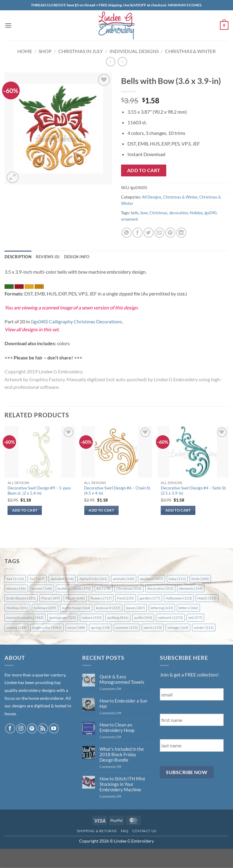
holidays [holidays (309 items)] (45, 608)
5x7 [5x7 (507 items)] (37, 579)
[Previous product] (122, 62)
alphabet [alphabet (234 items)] (62, 579)
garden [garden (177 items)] (150, 598)
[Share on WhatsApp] (127, 233)
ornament (130, 219)
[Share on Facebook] (138, 233)
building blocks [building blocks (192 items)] (74, 588)
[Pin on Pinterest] (170, 233)
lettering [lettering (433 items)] (162, 608)
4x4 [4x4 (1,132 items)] (15, 579)
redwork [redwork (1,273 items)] (170, 618)
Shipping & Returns (97, 831)
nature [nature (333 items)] (92, 618)
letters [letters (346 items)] (188, 608)
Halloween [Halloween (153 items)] (179, 598)
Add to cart (144, 170)
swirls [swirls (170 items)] (153, 628)
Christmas (159, 213)
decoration (179, 213)
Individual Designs (134, 51)
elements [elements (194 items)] (191, 588)
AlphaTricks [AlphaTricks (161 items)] (93, 579)
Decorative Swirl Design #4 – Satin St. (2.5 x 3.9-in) (194, 491)
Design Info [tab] (77, 257)
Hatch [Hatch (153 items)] (207, 598)
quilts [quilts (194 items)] (143, 618)
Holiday (196, 213)
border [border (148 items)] (42, 588)
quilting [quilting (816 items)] (118, 618)
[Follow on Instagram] (21, 728)
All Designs (152, 197)
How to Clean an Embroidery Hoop (117, 727)
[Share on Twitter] (149, 233)
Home (25, 51)
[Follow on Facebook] (10, 728)
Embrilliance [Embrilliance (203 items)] (21, 598)
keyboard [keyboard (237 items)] (108, 608)
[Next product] (111, 62)
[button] (8, 25)
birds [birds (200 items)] (200, 579)
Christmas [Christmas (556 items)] (129, 588)
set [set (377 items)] (195, 618)
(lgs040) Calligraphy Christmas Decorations (76, 321)
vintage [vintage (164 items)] (178, 628)
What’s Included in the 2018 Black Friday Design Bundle (122, 754)
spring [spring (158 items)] (100, 628)
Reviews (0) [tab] (48, 257)
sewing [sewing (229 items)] (17, 628)
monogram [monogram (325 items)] (63, 618)
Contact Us (144, 831)
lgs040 (211, 213)
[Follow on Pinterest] (32, 728)
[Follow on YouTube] (54, 728)
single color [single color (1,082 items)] (47, 628)
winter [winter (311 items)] (204, 628)
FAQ (125, 831)
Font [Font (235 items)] (126, 598)
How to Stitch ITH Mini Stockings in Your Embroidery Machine (122, 784)
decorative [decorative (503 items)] (160, 588)
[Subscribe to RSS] (43, 728)
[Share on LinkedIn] (181, 233)
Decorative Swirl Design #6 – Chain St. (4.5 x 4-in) (118, 491)
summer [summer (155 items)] (127, 628)
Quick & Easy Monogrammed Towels (122, 679)
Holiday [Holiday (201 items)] (17, 608)
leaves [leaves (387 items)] (135, 608)
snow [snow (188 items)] (76, 628)
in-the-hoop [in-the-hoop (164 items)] (76, 608)
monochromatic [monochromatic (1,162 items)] (25, 618)
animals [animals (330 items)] (124, 579)
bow (144, 213)
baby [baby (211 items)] (177, 579)
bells (135, 213)
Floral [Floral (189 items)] (51, 598)
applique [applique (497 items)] (152, 579)
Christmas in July (81, 51)
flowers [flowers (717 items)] (101, 598)
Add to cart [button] (25, 510)
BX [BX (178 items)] (104, 588)
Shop (45, 51)
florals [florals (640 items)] (75, 598)
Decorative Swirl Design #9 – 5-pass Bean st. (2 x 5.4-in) (39, 491)
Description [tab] (18, 257)
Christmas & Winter (190, 51)
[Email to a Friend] (159, 233)
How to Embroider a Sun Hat (123, 703)
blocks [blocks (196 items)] (16, 588)
